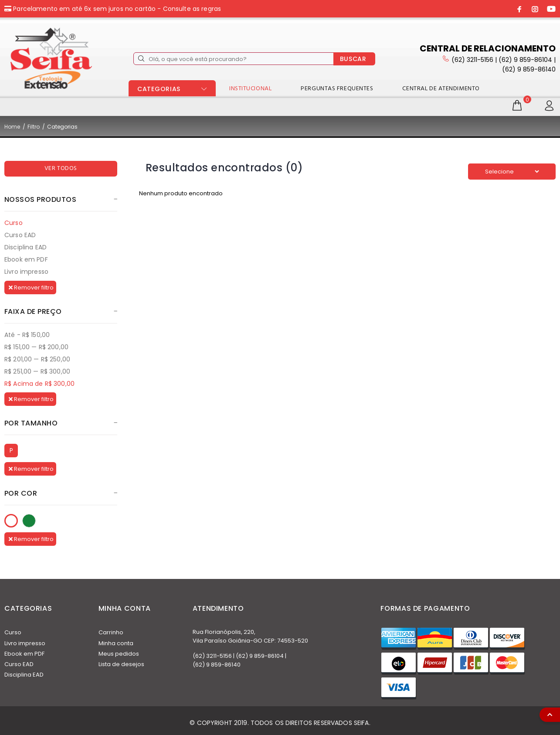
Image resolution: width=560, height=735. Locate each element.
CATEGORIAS (159, 89)
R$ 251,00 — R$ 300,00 (37, 371)
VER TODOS (61, 168)
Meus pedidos (119, 654)
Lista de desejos (121, 664)
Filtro (34, 127)
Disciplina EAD (25, 247)
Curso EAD (20, 235)
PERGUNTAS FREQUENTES (337, 89)
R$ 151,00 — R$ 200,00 (36, 347)
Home (12, 127)
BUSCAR (353, 59)
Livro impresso (26, 271)
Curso (14, 223)
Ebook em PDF (26, 259)
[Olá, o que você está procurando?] (234, 59)
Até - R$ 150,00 (27, 335)
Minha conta (116, 643)
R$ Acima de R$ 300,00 (39, 383)
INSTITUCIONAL (250, 89)
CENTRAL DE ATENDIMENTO (441, 89)
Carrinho (111, 632)
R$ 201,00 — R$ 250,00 (37, 359)
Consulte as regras (192, 9)
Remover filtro (31, 288)
